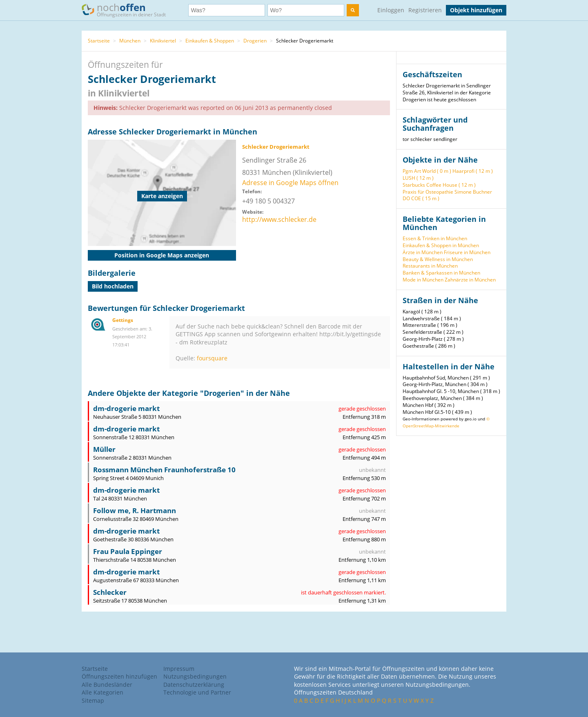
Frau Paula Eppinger (128, 551)
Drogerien (255, 41)
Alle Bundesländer (107, 685)
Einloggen (391, 10)
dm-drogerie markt (126, 408)
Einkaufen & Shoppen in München (441, 245)
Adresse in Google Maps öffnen (290, 183)
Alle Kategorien (102, 692)
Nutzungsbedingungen (195, 676)
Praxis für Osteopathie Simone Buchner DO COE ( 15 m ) (447, 195)
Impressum (179, 669)
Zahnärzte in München (470, 280)
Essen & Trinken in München (435, 238)
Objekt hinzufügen (476, 10)
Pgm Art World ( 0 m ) (427, 171)
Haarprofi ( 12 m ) (473, 171)
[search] (353, 10)
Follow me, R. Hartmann (135, 510)
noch (128, 10)
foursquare (212, 358)
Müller (104, 449)
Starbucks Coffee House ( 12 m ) (439, 185)
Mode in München (423, 280)
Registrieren (425, 10)
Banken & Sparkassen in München (441, 273)
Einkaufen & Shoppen (210, 41)
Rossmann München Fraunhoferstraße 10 (164, 470)
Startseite (99, 41)
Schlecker (110, 592)
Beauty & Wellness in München (438, 259)
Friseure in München (467, 252)
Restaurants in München (430, 266)
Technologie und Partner (197, 692)
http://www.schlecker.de (279, 219)
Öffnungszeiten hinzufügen (119, 676)
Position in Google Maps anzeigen (162, 255)
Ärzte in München (423, 252)
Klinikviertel (163, 41)
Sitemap (93, 700)
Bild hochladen (113, 286)
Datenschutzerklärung (194, 685)
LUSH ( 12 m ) (418, 178)
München (130, 41)
